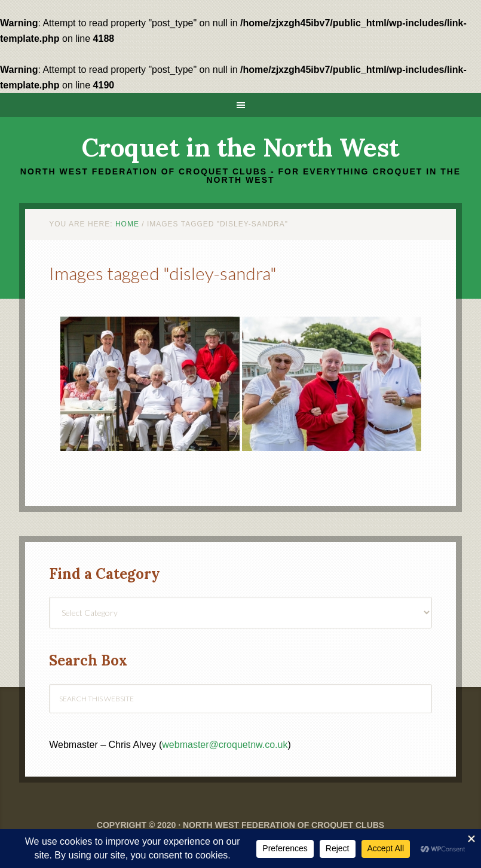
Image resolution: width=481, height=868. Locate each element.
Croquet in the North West (241, 148)
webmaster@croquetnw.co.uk (225, 745)
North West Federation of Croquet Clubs (284, 825)
